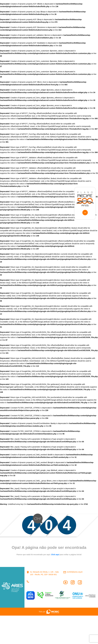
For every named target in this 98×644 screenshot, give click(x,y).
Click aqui (55, 555)
